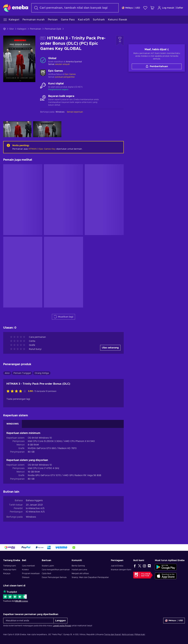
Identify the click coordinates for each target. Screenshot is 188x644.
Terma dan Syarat (112, 635)
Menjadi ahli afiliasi (80, 573)
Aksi (7, 373)
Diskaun (26, 577)
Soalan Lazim (48, 566)
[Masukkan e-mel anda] (28, 621)
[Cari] (75, 8)
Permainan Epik (53, 29)
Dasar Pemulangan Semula (54, 577)
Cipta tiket (46, 573)
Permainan (36, 29)
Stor (12, 29)
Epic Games (70, 74)
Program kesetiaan (31, 573)
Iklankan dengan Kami (121, 570)
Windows (31, 517)
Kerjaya (7, 573)
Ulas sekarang (110, 348)
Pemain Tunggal (22, 373)
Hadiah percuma (79, 570)
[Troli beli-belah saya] (152, 8)
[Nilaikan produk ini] (17, 391)
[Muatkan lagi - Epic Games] (43, 73)
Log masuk (166, 8)
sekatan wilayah (62, 64)
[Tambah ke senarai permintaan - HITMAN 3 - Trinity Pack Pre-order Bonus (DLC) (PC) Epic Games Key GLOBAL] (120, 41)
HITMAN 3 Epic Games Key (42, 149)
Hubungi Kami (10, 570)
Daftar (180, 8)
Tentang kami (10, 566)
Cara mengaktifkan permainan (56, 570)
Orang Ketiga (42, 373)
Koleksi (25, 570)
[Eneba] (16, 8)
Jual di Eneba (117, 566)
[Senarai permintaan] (145, 8)
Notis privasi (128, 635)
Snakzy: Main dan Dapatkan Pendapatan (90, 577)
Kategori (22, 29)
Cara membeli (28, 566)
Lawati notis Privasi (62, 626)
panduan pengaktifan (65, 77)
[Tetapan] (131, 8)
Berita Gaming (78, 566)
